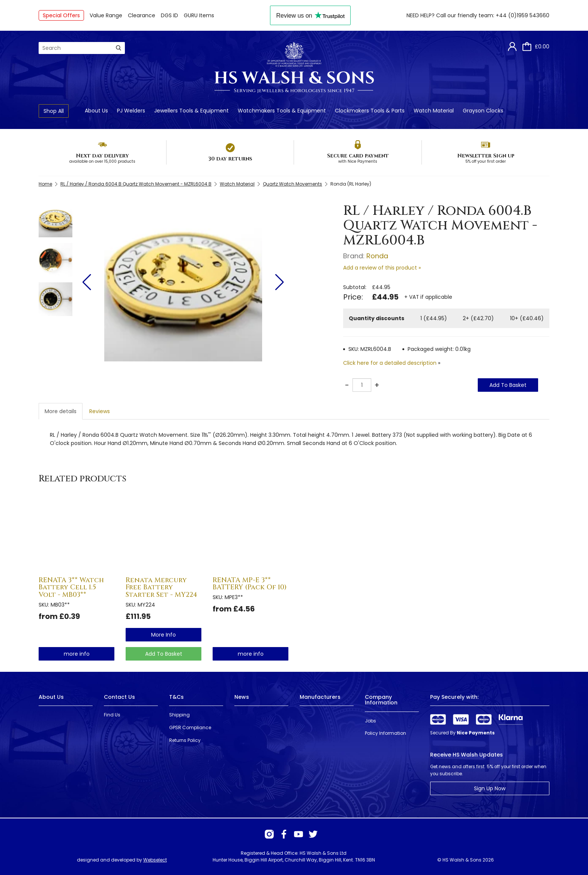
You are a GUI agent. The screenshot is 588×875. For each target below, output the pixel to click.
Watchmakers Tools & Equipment (282, 111)
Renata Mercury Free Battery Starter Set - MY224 (161, 588)
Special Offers (61, 15)
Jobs (370, 721)
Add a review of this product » (382, 268)
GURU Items (199, 15)
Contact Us (119, 697)
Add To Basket (508, 385)
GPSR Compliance (190, 727)
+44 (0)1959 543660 (523, 15)
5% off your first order (486, 161)
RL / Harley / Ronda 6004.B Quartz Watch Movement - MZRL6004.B (136, 184)
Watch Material (434, 111)
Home (45, 184)
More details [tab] (61, 411)
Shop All (54, 111)
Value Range (106, 15)
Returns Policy (185, 740)
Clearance (142, 15)
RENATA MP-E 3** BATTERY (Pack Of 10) (250, 584)
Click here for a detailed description (390, 363)
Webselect (155, 860)
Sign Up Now (490, 788)
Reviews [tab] (100, 411)
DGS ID (169, 15)
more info (77, 654)
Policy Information (385, 733)
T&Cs (176, 697)
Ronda (377, 256)
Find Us (112, 715)
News (242, 697)
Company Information (381, 700)
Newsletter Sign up (486, 156)
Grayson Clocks (483, 111)
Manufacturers (320, 697)
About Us (96, 111)
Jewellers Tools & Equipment (191, 111)
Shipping (179, 715)
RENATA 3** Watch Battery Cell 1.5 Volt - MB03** (71, 588)
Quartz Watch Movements (292, 184)
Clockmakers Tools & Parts (370, 111)
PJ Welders (131, 111)
